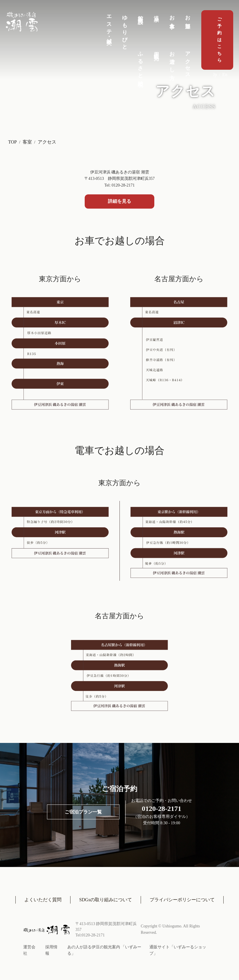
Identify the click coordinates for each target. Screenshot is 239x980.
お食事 (172, 16)
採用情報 (51, 950)
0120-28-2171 (162, 809)
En (225, 75)
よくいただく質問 (43, 900)
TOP (12, 142)
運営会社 (29, 950)
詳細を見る (119, 201)
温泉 (156, 13)
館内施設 (140, 14)
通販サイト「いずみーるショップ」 (178, 950)
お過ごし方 (172, 60)
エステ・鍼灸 (109, 24)
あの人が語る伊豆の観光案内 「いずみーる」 (104, 950)
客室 (27, 142)
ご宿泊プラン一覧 (83, 812)
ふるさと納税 (140, 63)
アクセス (188, 62)
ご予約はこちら (219, 40)
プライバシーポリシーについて (182, 900)
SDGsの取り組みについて (106, 900)
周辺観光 (156, 50)
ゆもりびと (125, 30)
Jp (215, 75)
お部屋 (188, 16)
